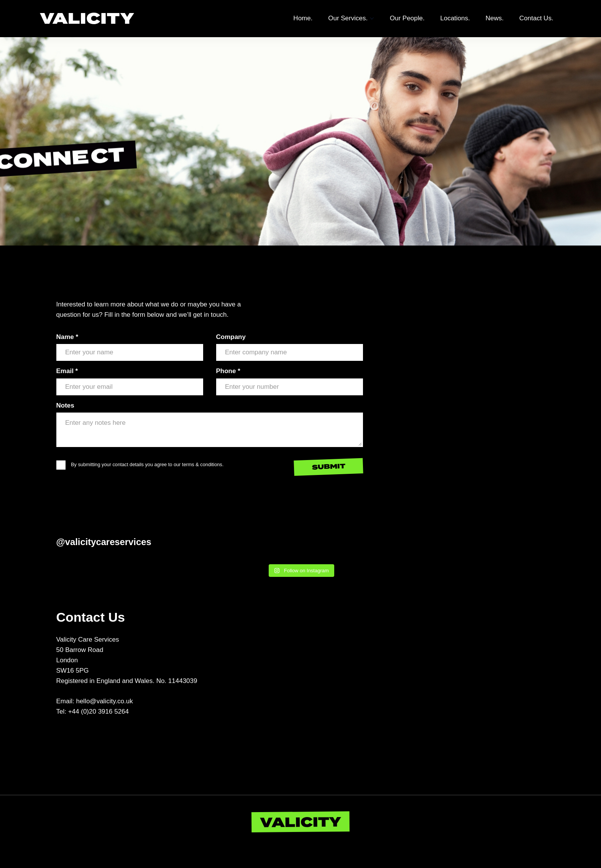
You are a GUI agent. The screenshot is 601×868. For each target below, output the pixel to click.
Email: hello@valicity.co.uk (95, 701)
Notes (65, 405)
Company (231, 337)
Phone (228, 371)
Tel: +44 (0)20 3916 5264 (93, 712)
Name (67, 337)
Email (67, 371)
